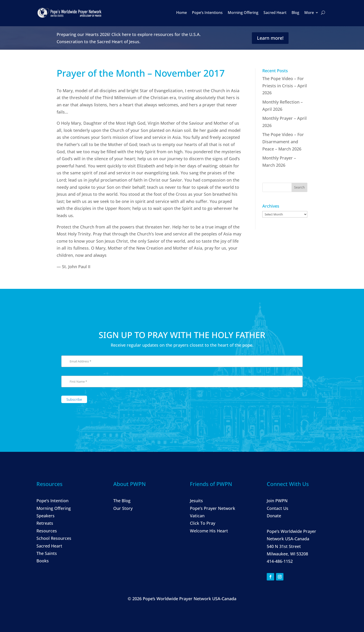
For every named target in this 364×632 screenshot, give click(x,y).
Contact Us (278, 508)
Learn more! (270, 38)
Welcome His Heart (209, 531)
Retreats (45, 523)
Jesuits (196, 501)
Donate (274, 516)
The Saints (47, 553)
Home (182, 13)
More (309, 13)
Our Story (123, 508)
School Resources (54, 538)
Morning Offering (243, 13)
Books (43, 561)
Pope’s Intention (52, 501)
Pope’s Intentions (207, 13)
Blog (295, 13)
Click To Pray (203, 523)
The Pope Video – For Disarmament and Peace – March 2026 (283, 142)
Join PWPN (277, 501)
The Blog (122, 501)
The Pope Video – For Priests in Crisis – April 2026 (285, 86)
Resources (47, 531)
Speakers (45, 516)
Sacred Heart (275, 13)
